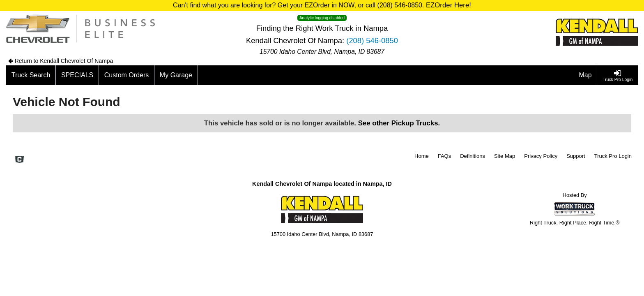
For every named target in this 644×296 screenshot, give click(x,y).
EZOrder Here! (448, 5)
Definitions (473, 156)
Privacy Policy (541, 156)
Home (422, 156)
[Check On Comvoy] (20, 160)
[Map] (586, 75)
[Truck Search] (31, 75)
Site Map (505, 156)
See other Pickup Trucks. (399, 123)
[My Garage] (176, 75)
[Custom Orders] (127, 75)
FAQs (445, 156)
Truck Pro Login (613, 156)
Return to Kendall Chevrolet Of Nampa (61, 61)
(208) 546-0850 (372, 40)
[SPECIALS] (77, 75)
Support (576, 156)
